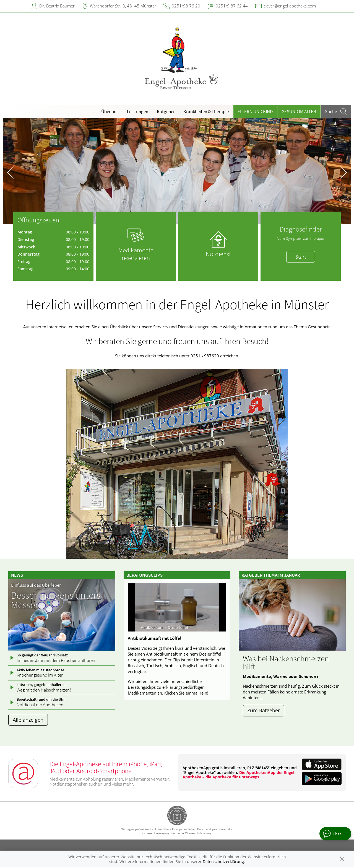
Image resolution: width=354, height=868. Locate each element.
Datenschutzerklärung (223, 861)
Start (301, 257)
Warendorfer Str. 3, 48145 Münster (123, 6)
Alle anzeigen (28, 720)
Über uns (110, 111)
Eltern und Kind (255, 111)
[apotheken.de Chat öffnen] (335, 834)
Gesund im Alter (299, 111)
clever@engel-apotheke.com (290, 6)
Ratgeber (166, 111)
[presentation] (10, 172)
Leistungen (138, 111)
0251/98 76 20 (186, 6)
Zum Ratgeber (264, 710)
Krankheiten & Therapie (206, 111)
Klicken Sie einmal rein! (186, 693)
